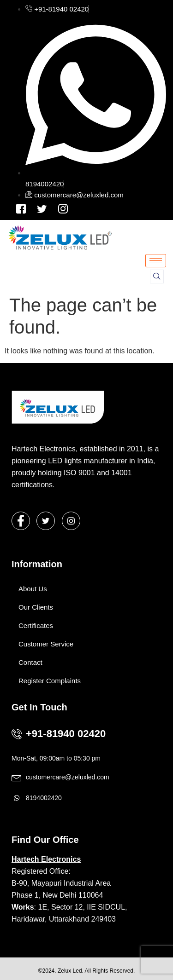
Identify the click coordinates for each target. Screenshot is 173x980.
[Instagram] (42, 209)
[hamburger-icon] (156, 261)
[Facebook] (21, 209)
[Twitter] (46, 521)
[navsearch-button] (157, 277)
